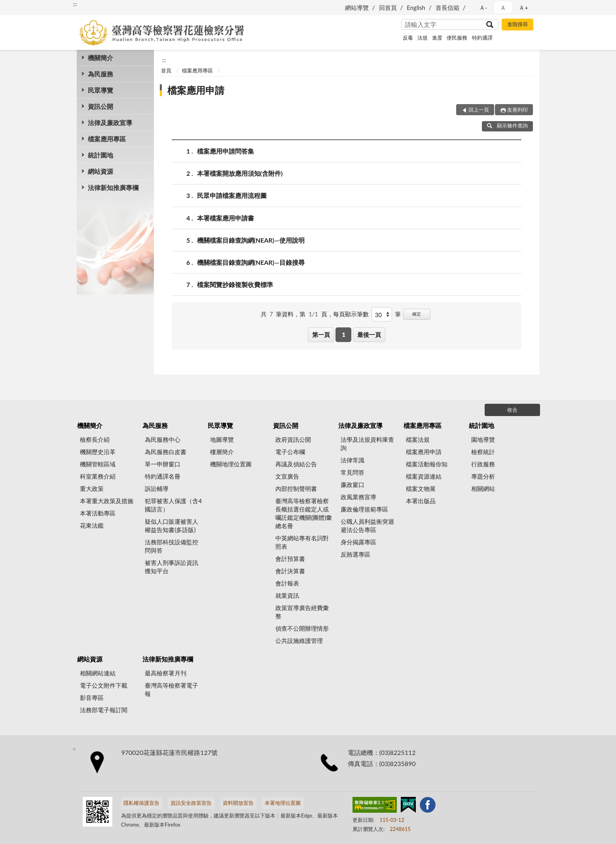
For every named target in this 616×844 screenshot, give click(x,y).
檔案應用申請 (196, 90)
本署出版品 (421, 501)
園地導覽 (483, 439)
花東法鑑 (92, 525)
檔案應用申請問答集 (226, 151)
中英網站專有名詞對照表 (302, 542)
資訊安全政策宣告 (191, 803)
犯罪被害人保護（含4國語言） (173, 505)
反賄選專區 (355, 554)
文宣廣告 (287, 476)
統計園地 (100, 155)
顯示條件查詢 (507, 125)
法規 (423, 38)
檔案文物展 (421, 489)
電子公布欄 (290, 452)
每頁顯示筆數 (351, 314)
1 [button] (344, 335)
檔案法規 (418, 439)
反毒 (408, 38)
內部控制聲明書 (296, 489)
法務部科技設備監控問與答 (172, 546)
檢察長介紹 (95, 439)
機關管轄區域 (98, 464)
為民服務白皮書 (166, 452)
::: (75, 4)
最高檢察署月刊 (166, 673)
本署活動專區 (98, 513)
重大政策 (92, 489)
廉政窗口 (353, 485)
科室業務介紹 (98, 476)
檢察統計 (483, 452)
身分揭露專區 (358, 542)
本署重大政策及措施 (107, 501)
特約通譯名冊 (163, 476)
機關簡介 (100, 58)
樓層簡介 (222, 452)
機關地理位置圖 (231, 464)
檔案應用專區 (107, 139)
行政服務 (483, 464)
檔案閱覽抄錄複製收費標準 (235, 284)
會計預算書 (290, 559)
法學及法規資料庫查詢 (367, 444)
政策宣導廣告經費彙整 (302, 612)
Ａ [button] (503, 8)
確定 (417, 314)
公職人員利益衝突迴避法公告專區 (367, 526)
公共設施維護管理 (299, 641)
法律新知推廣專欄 (113, 187)
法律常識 (353, 460)
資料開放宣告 (238, 803)
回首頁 (388, 8)
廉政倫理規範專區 (364, 509)
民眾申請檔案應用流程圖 (232, 195)
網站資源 (100, 171)
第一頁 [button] (321, 335)
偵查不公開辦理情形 (302, 628)
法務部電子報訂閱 (104, 710)
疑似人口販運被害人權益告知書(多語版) (172, 526)
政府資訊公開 (293, 439)
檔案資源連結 (424, 476)
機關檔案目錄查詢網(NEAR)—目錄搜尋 (251, 262)
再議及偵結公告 (296, 464)
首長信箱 (447, 8)
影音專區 (92, 698)
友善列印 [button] (517, 110)
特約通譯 (482, 38)
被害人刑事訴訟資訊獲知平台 (172, 567)
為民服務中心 (163, 439)
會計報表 (287, 583)
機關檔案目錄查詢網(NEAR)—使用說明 (251, 240)
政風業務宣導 (358, 497)
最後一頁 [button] (369, 335)
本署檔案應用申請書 (226, 218)
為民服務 (100, 74)
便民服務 (457, 38)
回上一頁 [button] (479, 110)
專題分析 (483, 476)
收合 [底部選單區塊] (512, 410)
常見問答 (353, 472)
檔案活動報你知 (427, 464)
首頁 (166, 70)
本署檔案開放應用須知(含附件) (240, 173)
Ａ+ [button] (523, 8)
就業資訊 (287, 595)
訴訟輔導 (157, 489)
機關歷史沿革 (98, 452)
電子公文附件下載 (104, 685)
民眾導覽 (100, 90)
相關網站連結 (98, 673)
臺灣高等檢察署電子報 (172, 689)
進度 (437, 38)
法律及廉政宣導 (110, 123)
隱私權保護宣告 (141, 803)
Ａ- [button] (483, 8)
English (416, 8)
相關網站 (483, 489)
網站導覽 (357, 8)
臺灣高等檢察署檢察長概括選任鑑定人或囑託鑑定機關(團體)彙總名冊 (304, 513)
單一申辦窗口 (163, 464)
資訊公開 (100, 106)
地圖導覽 (222, 439)
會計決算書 (290, 571)
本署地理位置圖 (283, 803)
